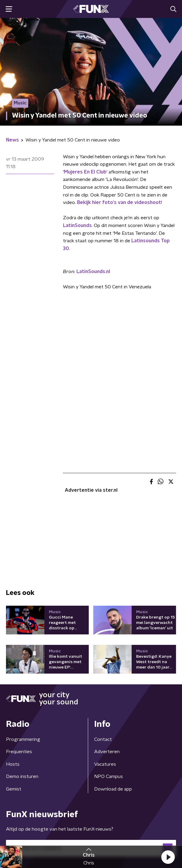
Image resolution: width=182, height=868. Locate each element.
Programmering (23, 739)
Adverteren (107, 752)
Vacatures (105, 764)
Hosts (13, 764)
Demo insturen (22, 776)
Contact (103, 739)
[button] (168, 857)
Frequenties (19, 752)
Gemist (14, 789)
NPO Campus (109, 776)
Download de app (113, 789)
